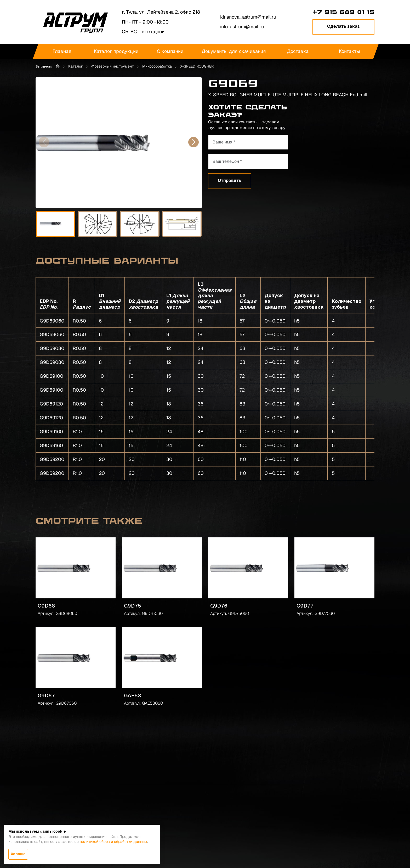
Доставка (298, 51)
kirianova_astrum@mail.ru (248, 17)
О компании (170, 51)
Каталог (76, 66)
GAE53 (133, 695)
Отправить (230, 180)
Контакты (349, 51)
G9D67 (46, 695)
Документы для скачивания (234, 51)
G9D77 (305, 606)
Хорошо (18, 854)
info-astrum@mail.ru (242, 27)
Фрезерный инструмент (113, 66)
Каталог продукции (116, 51)
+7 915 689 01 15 (343, 12)
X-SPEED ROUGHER (197, 66)
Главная (62, 51)
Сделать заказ (343, 26)
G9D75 (133, 606)
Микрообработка (157, 66)
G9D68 (46, 606)
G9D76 (219, 606)
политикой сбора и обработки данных (113, 842)
